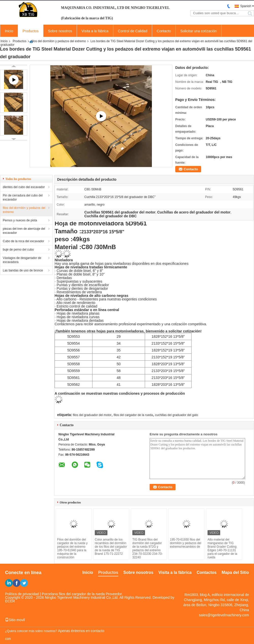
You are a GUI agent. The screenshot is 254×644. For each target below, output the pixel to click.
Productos (31, 31)
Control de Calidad (133, 31)
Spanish (246, 6)
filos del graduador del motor (92, 415)
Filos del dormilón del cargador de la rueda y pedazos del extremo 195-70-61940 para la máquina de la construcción (72, 548)
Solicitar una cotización (199, 31)
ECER (10, 601)
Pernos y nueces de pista (20, 220)
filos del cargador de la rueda (133, 415)
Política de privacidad (22, 594)
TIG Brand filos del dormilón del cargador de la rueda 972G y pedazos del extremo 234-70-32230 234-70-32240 (147, 548)
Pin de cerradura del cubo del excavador (23, 197)
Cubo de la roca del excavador (23, 241)
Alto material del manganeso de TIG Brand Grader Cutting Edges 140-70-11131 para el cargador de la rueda (222, 548)
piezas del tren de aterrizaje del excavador (24, 231)
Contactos (207, 572)
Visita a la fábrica (95, 31)
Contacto (164, 31)
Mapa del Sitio (235, 572)
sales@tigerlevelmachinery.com (224, 615)
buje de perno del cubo (18, 250)
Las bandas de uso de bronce (23, 270)
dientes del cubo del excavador (24, 187)
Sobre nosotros (60, 31)
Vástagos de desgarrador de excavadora (22, 260)
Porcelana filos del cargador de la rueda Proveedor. (82, 594)
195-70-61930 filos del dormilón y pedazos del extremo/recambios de (186, 543)
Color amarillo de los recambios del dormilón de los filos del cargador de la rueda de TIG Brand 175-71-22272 (111, 547)
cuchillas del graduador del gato (176, 415)
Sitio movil (15, 620)
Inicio (9, 31)
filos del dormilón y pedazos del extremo (59, 41)
